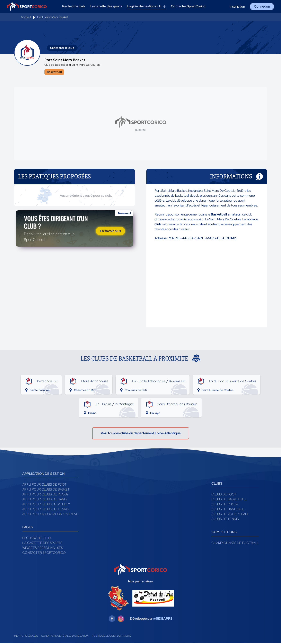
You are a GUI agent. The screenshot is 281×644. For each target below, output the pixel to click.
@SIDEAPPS (163, 619)
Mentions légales (26, 637)
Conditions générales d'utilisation (65, 637)
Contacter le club (62, 48)
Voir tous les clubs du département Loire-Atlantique (141, 434)
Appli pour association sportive (50, 515)
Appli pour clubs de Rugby (45, 495)
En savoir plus (110, 232)
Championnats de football (235, 544)
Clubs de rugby (225, 505)
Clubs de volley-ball (230, 515)
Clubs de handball (228, 510)
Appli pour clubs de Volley (46, 505)
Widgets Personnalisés (43, 549)
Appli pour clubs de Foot (44, 485)
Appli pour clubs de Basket (46, 490)
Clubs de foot (224, 495)
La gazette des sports (42, 544)
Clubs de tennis (225, 520)
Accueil (26, 17)
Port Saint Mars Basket (53, 17)
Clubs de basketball (229, 500)
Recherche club (37, 539)
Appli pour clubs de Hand (44, 500)
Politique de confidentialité (111, 637)
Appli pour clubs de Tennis (46, 510)
